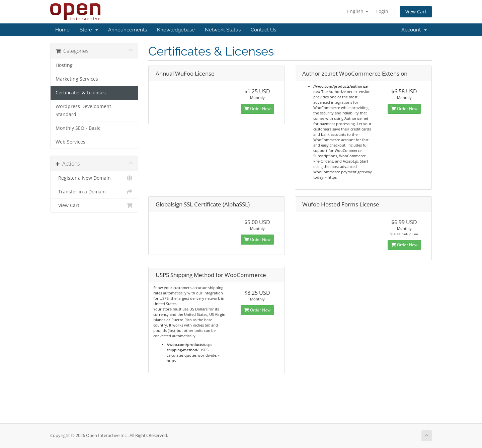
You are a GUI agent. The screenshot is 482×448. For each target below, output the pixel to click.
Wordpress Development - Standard (85, 110)
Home (62, 30)
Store (89, 30)
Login (382, 11)
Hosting (64, 65)
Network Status (223, 30)
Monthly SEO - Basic (78, 128)
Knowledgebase (176, 30)
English (358, 11)
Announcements (128, 30)
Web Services (70, 142)
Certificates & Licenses (81, 93)
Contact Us (263, 30)
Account (414, 30)
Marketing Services (77, 79)
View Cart (416, 12)
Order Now (257, 109)
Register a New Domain (94, 178)
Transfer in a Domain (94, 192)
